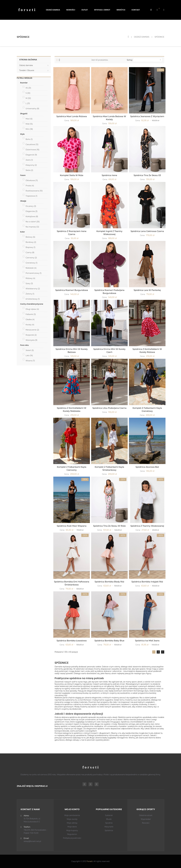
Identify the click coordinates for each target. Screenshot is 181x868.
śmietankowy (33, 299)
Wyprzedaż (146, 819)
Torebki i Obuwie (27, 70)
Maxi (29, 119)
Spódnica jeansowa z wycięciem (147, 116)
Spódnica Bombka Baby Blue (109, 641)
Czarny (30, 252)
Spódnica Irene (109, 175)
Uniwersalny (32, 109)
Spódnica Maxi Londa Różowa (72, 116)
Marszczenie (32, 330)
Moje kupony (72, 830)
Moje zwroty (72, 819)
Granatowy (32, 263)
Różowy (30, 278)
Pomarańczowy (34, 273)
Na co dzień (33, 222)
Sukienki (109, 815)
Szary (29, 283)
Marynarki (109, 827)
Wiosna (30, 361)
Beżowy (30, 237)
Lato (29, 355)
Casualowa (32, 144)
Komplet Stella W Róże (72, 175)
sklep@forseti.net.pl (32, 841)
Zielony (30, 294)
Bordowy (31, 242)
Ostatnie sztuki (146, 815)
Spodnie (109, 823)
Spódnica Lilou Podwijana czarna (109, 408)
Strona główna (28, 60)
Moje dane (72, 827)
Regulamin (72, 834)
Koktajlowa (32, 216)
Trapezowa (31, 196)
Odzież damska (26, 65)
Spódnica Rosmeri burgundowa (72, 290)
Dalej (163, 652)
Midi (29, 124)
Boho (29, 139)
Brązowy (30, 247)
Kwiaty (30, 325)
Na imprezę (32, 227)
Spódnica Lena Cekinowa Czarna (147, 231)
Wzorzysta (31, 340)
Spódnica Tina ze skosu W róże (109, 526)
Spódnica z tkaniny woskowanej (147, 526)
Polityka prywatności (72, 838)
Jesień (30, 350)
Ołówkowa (32, 180)
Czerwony (31, 258)
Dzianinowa (32, 150)
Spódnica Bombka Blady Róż (109, 582)
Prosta (30, 186)
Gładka (30, 319)
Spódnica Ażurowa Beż (147, 467)
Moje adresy (72, 823)
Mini (29, 129)
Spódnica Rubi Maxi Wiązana (72, 526)
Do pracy (31, 206)
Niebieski (31, 268)
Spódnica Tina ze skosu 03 (147, 175)
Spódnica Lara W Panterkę (147, 290)
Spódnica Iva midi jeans (147, 641)
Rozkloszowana (34, 191)
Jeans (29, 160)
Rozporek (31, 335)
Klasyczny (31, 165)
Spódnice (109, 830)
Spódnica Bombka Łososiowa (72, 641)
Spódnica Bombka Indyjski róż (147, 582)
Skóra (29, 170)
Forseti (90, 861)
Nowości (146, 823)
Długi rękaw (32, 309)
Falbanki (31, 314)
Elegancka (32, 211)
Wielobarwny (33, 289)
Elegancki (31, 155)
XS (28, 88)
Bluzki (109, 819)
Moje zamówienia (72, 815)
